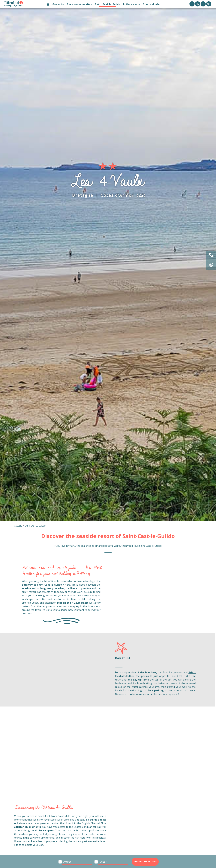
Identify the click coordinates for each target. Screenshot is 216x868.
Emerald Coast (30, 603)
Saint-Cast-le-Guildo (35, 526)
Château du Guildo (86, 820)
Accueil (18, 526)
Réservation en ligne (145, 862)
